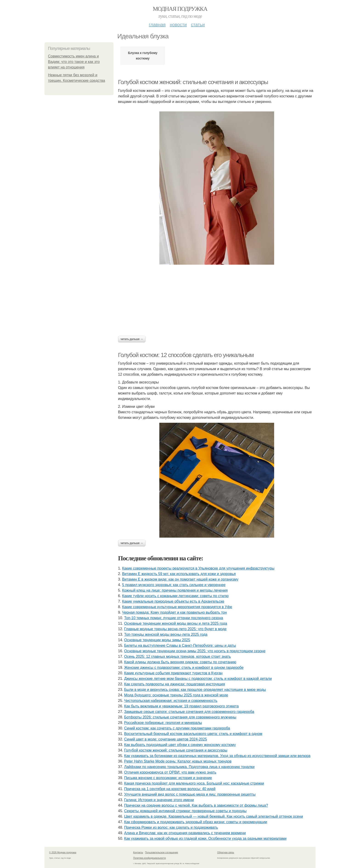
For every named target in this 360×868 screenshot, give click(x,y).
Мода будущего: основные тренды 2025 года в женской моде (176, 695)
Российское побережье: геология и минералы (163, 723)
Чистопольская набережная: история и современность (171, 701)
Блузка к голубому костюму (143, 56)
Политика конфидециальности (149, 858)
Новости (178, 25)
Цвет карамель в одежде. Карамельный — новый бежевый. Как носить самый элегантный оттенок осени (214, 816)
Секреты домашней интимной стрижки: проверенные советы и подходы (185, 811)
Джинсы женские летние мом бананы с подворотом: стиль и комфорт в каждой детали (198, 679)
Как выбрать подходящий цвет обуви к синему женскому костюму (180, 745)
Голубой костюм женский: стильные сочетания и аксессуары (193, 82)
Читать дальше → (132, 339)
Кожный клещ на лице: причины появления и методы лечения (175, 590)
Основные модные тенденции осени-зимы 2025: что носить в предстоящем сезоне (195, 651)
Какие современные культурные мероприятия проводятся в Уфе (177, 607)
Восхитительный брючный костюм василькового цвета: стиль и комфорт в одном (193, 734)
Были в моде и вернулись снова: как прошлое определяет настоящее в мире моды (195, 690)
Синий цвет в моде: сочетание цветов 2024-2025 (166, 739)
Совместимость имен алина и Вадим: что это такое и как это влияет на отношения (74, 62)
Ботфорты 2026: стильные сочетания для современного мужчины (180, 717)
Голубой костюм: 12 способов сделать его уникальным (186, 355)
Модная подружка (180, 9)
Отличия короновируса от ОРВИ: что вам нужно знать (170, 772)
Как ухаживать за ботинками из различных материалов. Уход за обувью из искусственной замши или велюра (217, 756)
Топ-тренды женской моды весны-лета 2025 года (166, 634)
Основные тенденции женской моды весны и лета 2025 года (176, 623)
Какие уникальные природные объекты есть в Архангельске (173, 601)
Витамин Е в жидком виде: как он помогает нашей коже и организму (180, 579)
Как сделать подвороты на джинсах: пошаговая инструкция (175, 684)
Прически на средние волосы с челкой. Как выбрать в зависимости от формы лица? (196, 805)
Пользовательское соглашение (162, 852)
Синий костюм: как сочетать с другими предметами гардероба (177, 728)
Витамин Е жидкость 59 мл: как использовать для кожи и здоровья (179, 574)
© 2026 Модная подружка (63, 852)
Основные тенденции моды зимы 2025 (157, 640)
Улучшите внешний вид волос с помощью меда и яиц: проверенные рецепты (190, 794)
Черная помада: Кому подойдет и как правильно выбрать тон (174, 612)
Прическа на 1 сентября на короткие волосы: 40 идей (170, 789)
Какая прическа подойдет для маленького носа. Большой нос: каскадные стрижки (194, 783)
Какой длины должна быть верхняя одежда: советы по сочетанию (180, 662)
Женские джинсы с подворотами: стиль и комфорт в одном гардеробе (184, 668)
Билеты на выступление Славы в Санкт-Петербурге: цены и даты (180, 645)
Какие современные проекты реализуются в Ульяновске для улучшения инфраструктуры (198, 568)
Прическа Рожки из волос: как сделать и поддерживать (171, 827)
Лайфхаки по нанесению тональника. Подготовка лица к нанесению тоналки (189, 767)
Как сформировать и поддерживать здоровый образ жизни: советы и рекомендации (196, 822)
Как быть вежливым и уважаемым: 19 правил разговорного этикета (181, 706)
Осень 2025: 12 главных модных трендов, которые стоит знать (178, 657)
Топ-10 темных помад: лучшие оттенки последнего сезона (174, 618)
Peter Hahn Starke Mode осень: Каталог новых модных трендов (178, 761)
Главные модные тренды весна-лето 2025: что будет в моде (175, 629)
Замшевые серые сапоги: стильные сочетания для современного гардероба (189, 712)
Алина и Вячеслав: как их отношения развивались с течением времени (185, 833)
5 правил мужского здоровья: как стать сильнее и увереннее (174, 585)
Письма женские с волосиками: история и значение (168, 778)
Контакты (138, 852)
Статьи (198, 25)
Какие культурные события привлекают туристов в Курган (173, 673)
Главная (157, 25)
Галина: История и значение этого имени (159, 800)
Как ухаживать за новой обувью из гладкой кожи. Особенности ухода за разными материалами (205, 838)
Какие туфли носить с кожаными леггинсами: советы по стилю (175, 596)
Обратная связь (226, 852)
